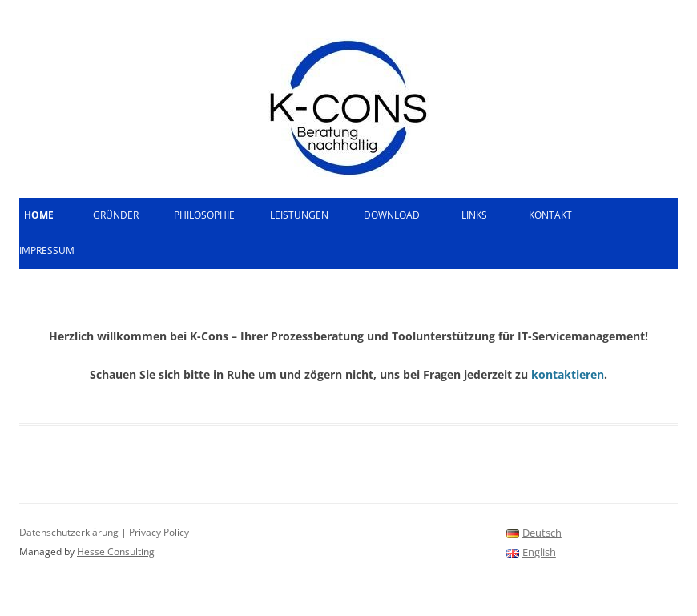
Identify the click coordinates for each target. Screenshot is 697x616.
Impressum (47, 250)
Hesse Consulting (116, 552)
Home (39, 215)
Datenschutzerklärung (69, 532)
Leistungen (299, 215)
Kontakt (550, 215)
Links (474, 215)
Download (392, 215)
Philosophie (204, 215)
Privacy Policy (159, 532)
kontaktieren (568, 374)
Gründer (116, 215)
